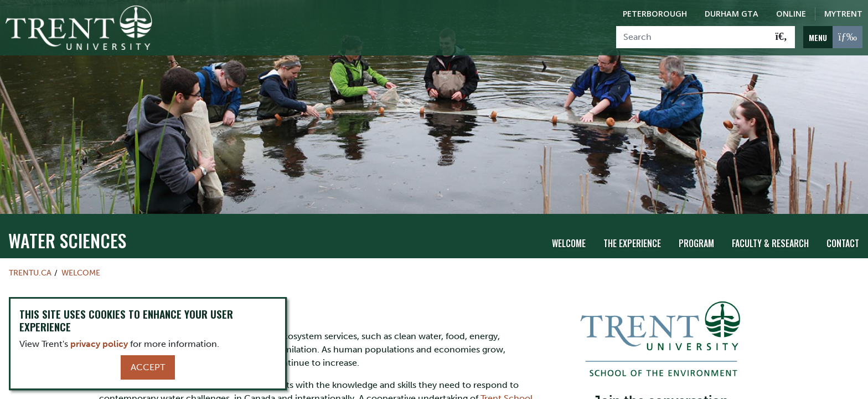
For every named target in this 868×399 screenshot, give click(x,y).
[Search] (692, 37)
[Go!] (781, 37)
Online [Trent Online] (791, 14)
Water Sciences (67, 230)
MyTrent (843, 14)
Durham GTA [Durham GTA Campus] (732, 14)
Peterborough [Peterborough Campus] (655, 14)
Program (696, 233)
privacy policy (99, 344)
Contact (843, 233)
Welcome (569, 233)
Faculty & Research (770, 233)
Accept (148, 367)
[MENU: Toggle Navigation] (833, 37)
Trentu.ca (30, 263)
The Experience (632, 233)
